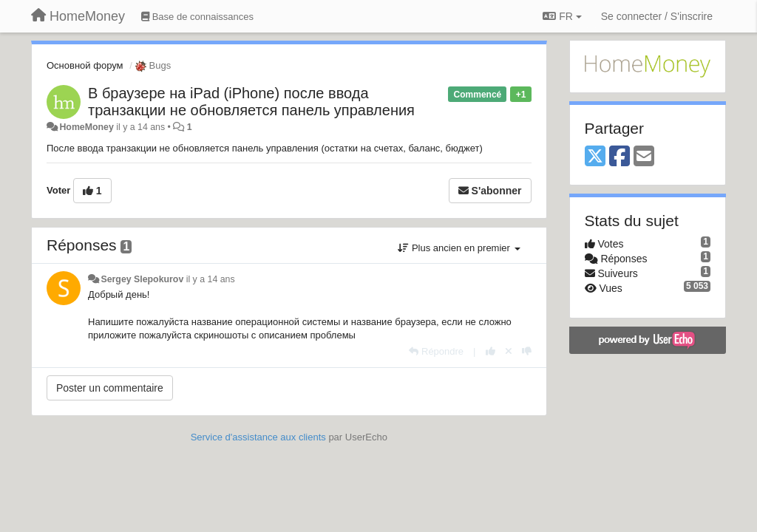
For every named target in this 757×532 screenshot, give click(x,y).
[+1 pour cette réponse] (490, 351)
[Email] (644, 157)
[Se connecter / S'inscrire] (657, 16)
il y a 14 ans (211, 279)
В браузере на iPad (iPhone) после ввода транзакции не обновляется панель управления (251, 102)
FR (562, 16)
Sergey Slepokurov (142, 279)
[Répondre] (436, 351)
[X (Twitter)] (595, 157)
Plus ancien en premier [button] (459, 248)
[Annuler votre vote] (509, 351)
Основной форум (85, 65)
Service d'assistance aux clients (258, 437)
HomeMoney (86, 127)
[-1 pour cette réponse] (527, 351)
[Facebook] (619, 157)
